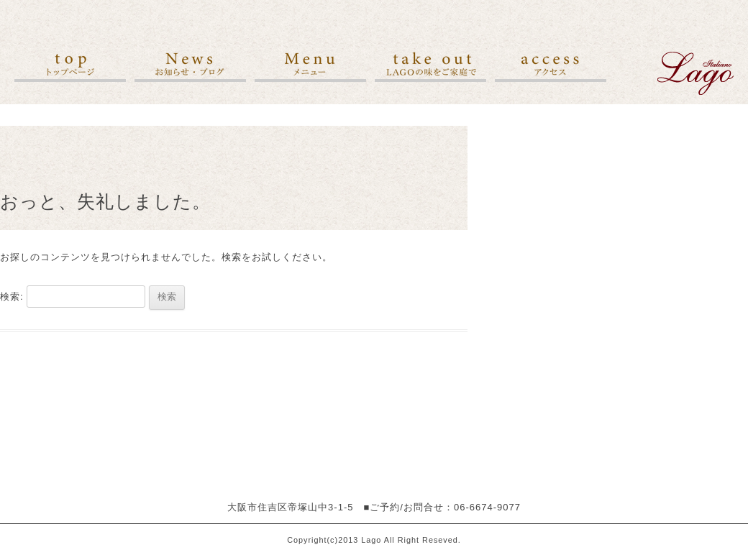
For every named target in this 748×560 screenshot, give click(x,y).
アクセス (551, 67)
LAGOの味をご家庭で (430, 67)
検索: (12, 297)
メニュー (310, 67)
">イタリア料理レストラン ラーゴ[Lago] (695, 73)
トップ (70, 67)
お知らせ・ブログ (190, 67)
